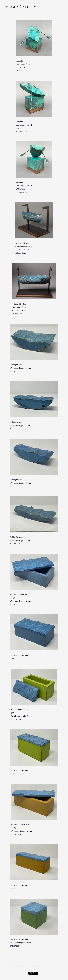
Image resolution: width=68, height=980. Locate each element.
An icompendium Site (48, 966)
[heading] (20, 7)
